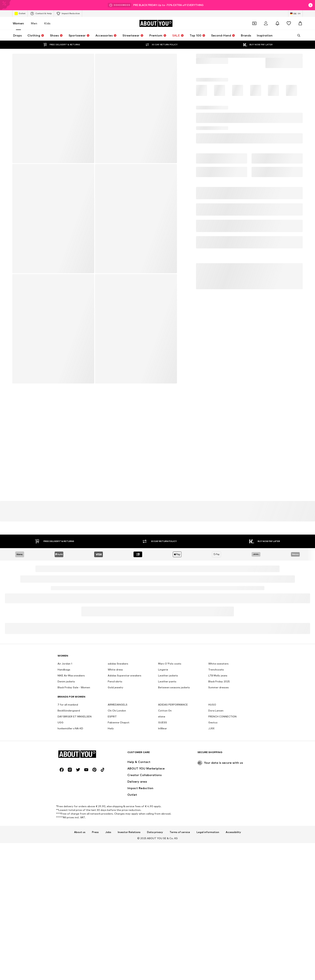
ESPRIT (112, 843)
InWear (163, 855)
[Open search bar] (297, 35)
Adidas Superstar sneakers (125, 802)
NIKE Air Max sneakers (71, 802)
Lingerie (163, 796)
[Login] (266, 23)
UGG (61, 849)
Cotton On (165, 837)
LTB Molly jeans (218, 802)
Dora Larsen (216, 837)
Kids (47, 23)
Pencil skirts (115, 808)
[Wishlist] (289, 23)
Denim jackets (66, 808)
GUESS (163, 849)
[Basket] (300, 23)
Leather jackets (168, 802)
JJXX (211, 855)
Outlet (20, 14)
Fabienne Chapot (119, 849)
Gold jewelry (116, 814)
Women (18, 23)
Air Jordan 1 (65, 790)
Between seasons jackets (174, 814)
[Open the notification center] (277, 23)
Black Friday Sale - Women (74, 814)
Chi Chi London (117, 837)
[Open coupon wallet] (254, 23)
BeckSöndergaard (69, 837)
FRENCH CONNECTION (222, 843)
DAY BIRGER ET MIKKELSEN (75, 843)
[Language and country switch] (295, 14)
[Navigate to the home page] (156, 23)
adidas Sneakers (118, 790)
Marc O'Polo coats (170, 790)
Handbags (64, 796)
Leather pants (167, 808)
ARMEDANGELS (118, 831)
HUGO (212, 831)
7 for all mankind (68, 831)
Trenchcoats (216, 796)
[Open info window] (310, 5)
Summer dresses (219, 814)
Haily (111, 855)
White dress (115, 796)
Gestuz (213, 849)
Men (34, 23)
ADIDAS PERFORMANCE (173, 831)
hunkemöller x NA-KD (70, 855)
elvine (162, 843)
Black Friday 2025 (219, 808)
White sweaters (218, 790)
